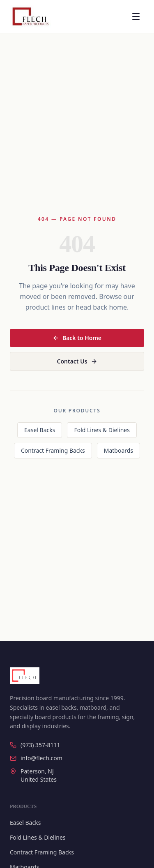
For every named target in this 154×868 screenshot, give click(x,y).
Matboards (118, 450)
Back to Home (77, 338)
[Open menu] (136, 16)
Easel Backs (40, 430)
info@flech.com (36, 758)
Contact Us (77, 361)
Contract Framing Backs (53, 450)
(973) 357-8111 (35, 745)
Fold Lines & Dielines (102, 430)
